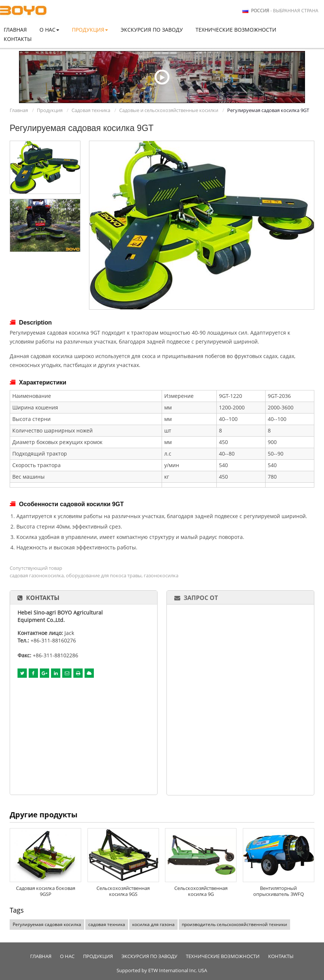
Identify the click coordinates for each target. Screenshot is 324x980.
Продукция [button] (90, 30)
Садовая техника (91, 110)
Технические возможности (236, 30)
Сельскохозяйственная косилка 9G (201, 891)
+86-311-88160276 (53, 640)
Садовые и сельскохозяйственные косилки (169, 110)
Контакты (18, 39)
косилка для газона (153, 924)
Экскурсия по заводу (152, 30)
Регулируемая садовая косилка (47, 924)
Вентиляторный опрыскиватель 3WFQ (279, 891)
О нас (67, 956)
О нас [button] (49, 30)
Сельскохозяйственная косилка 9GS (123, 891)
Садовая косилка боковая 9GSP (46, 891)
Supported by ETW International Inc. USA (162, 970)
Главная (15, 30)
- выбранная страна (285, 11)
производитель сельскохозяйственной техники (234, 924)
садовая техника (107, 924)
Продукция (50, 110)
